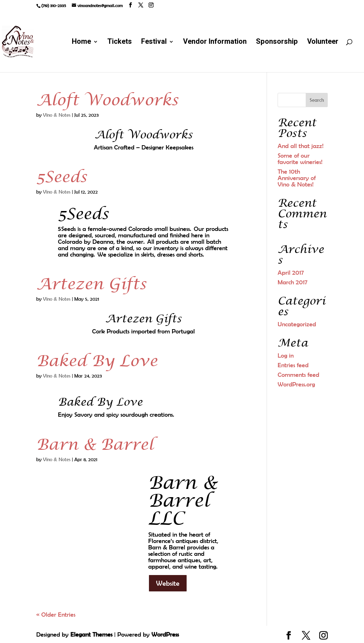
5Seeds (61, 177)
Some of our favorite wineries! (300, 159)
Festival (154, 43)
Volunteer (323, 43)
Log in (286, 355)
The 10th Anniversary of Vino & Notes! (297, 178)
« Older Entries (56, 615)
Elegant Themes (91, 634)
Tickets (120, 43)
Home (81, 43)
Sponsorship (277, 43)
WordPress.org (296, 384)
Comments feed (298, 375)
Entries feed (293, 365)
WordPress (165, 634)
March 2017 (293, 282)
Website (168, 583)
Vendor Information (215, 43)
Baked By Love (97, 361)
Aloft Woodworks (107, 100)
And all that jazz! (301, 146)
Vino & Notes (57, 115)
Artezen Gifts (91, 284)
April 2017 (291, 273)
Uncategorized (297, 324)
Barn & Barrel (95, 445)
